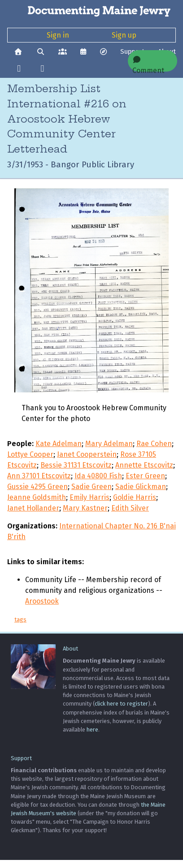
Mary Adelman (109, 444)
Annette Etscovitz (144, 465)
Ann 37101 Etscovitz (39, 476)
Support (21, 758)
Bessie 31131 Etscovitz (76, 465)
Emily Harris (89, 497)
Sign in (58, 35)
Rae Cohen (154, 444)
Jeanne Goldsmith (37, 497)
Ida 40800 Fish (98, 476)
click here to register (121, 704)
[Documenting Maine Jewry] (91, 11)
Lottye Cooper (30, 454)
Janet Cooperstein (87, 454)
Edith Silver (130, 508)
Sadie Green (91, 487)
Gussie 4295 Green (37, 487)
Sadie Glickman (141, 487)
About (70, 649)
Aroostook (42, 601)
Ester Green (145, 476)
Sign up (124, 35)
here (92, 730)
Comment (148, 64)
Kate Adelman (59, 444)
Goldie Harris (135, 497)
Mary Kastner (85, 508)
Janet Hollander (33, 508)
